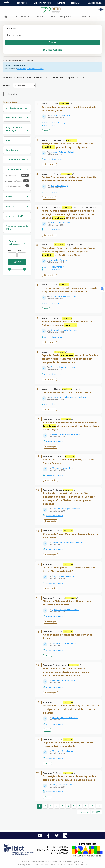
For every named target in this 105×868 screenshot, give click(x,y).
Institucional (22, 17)
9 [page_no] (85, 806)
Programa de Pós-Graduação (15, 129)
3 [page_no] (51, 806)
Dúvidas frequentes (62, 17)
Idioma (9, 197)
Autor (8, 140)
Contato (85, 17)
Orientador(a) (12, 150)
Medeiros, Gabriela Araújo (64, 751)
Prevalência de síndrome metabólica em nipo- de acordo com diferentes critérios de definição (71, 426)
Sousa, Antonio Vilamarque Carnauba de (69, 397)
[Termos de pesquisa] (52, 29)
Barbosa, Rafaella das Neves (64, 367)
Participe (61, 3)
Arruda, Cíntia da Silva (60, 223)
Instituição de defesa (16, 108)
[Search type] (32, 35)
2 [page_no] (45, 806)
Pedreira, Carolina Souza (62, 115)
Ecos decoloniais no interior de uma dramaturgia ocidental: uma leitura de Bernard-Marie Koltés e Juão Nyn (66, 672)
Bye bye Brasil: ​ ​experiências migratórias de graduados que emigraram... (67, 145)
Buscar (52, 42)
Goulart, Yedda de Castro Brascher (67, 542)
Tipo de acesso (13, 169)
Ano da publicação (14, 242)
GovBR (6, 3)
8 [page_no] (80, 806)
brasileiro (22, 69)
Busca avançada (53, 50)
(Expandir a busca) (35, 69)
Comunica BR (22, 3)
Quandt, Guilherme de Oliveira (65, 609)
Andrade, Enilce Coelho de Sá (65, 718)
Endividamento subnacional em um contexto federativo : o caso (68, 323)
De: (10, 250)
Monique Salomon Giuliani (62, 152)
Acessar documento (53, 159)
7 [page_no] (74, 806)
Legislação (76, 3)
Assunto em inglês (15, 216)
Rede (40, 17)
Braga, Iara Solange (59, 185)
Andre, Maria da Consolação (63, 296)
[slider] (10, 269)
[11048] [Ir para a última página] (96, 812)
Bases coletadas (14, 118)
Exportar (13, 94)
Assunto (10, 206)
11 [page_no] (99, 806)
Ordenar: (8, 85)
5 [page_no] (62, 806)
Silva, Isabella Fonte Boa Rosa (64, 330)
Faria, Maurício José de (62, 785)
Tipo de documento (15, 160)
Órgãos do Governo (95, 3)
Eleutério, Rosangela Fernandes (66, 509)
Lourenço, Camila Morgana (64, 643)
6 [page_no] (68, 806)
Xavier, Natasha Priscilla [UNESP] (67, 434)
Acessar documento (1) (55, 122)
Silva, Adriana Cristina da (63, 576)
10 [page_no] (92, 806)
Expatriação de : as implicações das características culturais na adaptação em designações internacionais (70, 359)
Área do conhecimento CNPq (17, 227)
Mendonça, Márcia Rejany (64, 468)
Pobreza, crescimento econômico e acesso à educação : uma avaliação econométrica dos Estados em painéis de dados (68, 214)
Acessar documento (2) (55, 125)
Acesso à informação (42, 3)
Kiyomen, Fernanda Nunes (64, 680)
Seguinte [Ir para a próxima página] (83, 812)
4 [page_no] (57, 806)
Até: (20, 250)
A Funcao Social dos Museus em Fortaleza (66, 392)
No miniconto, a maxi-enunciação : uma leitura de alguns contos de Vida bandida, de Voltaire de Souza (71, 709)
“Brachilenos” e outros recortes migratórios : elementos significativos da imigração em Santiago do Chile (68, 252)
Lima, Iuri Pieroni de (60, 260)
